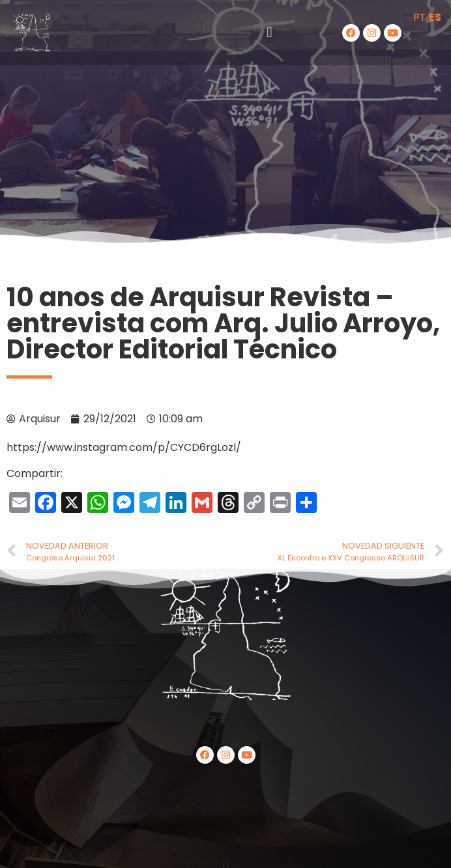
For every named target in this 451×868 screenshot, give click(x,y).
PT (420, 17)
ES (435, 17)
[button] (269, 33)
